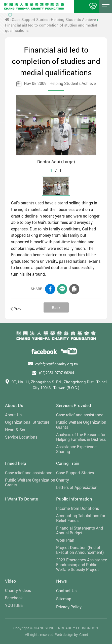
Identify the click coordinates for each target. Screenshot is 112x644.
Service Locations (21, 437)
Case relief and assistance (80, 415)
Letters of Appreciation (77, 487)
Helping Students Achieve (73, 19)
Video (11, 581)
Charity (63, 480)
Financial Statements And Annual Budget (80, 530)
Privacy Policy (69, 607)
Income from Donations (78, 508)
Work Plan (65, 540)
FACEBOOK (50, 289)
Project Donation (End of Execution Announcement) (80, 550)
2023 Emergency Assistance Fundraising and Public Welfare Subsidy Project (82, 565)
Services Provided (74, 405)
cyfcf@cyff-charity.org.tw (57, 364)
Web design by (66, 635)
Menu (106, 6)
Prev (16, 309)
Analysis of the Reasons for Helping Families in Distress (81, 437)
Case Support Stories (30, 19)
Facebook (14, 598)
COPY (74, 289)
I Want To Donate (22, 499)
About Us (14, 405)
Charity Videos (18, 590)
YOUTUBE (14, 605)
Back (56, 307)
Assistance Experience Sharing (76, 449)
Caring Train (68, 463)
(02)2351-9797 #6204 (57, 373)
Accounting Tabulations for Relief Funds (81, 518)
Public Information (74, 499)
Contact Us (66, 591)
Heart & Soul (16, 430)
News (62, 581)
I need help (16, 463)
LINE (62, 289)
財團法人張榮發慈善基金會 (34, 6)
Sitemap (64, 599)
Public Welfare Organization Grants (81, 424)
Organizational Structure (27, 422)
